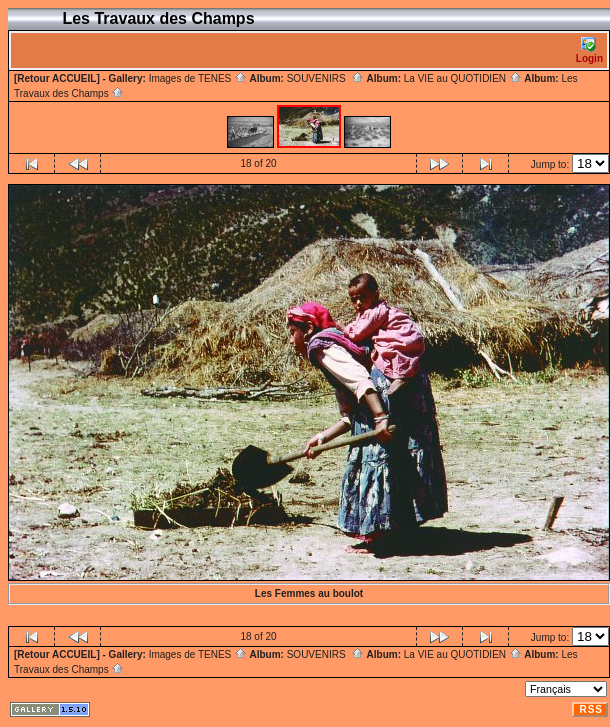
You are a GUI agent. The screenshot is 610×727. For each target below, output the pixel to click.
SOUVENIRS (325, 78)
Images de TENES (198, 78)
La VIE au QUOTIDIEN (463, 78)
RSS (591, 709)
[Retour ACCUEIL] (57, 78)
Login (589, 50)
